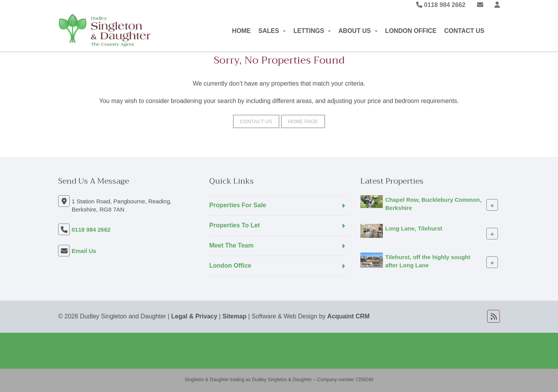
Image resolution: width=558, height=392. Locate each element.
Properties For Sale (238, 205)
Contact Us (464, 31)
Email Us (84, 251)
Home (241, 31)
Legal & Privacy (194, 316)
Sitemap (234, 316)
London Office (411, 31)
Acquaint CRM (349, 316)
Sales (272, 31)
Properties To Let (234, 225)
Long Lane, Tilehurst (414, 228)
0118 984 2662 (441, 5)
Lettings (312, 31)
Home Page (303, 121)
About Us (358, 31)
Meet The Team (231, 245)
